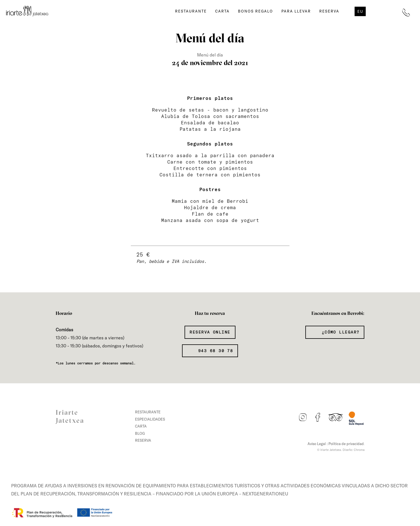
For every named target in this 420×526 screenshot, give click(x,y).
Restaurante (191, 11)
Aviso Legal (317, 444)
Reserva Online (210, 332)
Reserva (329, 11)
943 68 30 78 (214, 351)
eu (360, 11)
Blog (140, 433)
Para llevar (296, 11)
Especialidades (150, 419)
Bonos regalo (256, 11)
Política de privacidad (346, 444)
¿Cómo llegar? (339, 332)
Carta (222, 11)
